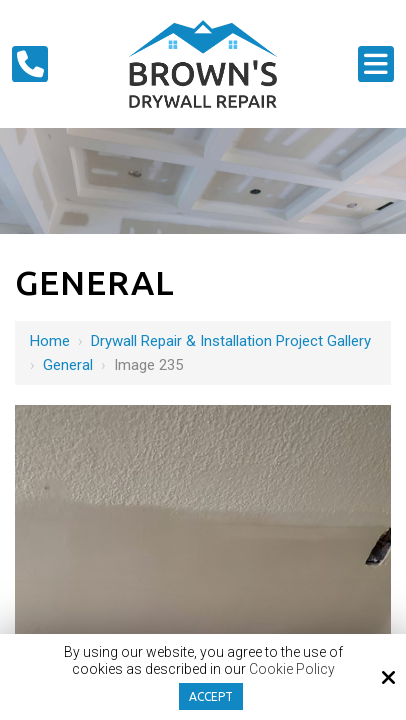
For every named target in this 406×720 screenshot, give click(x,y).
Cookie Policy (292, 669)
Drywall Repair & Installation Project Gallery (231, 341)
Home (50, 341)
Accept (211, 696)
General (68, 365)
